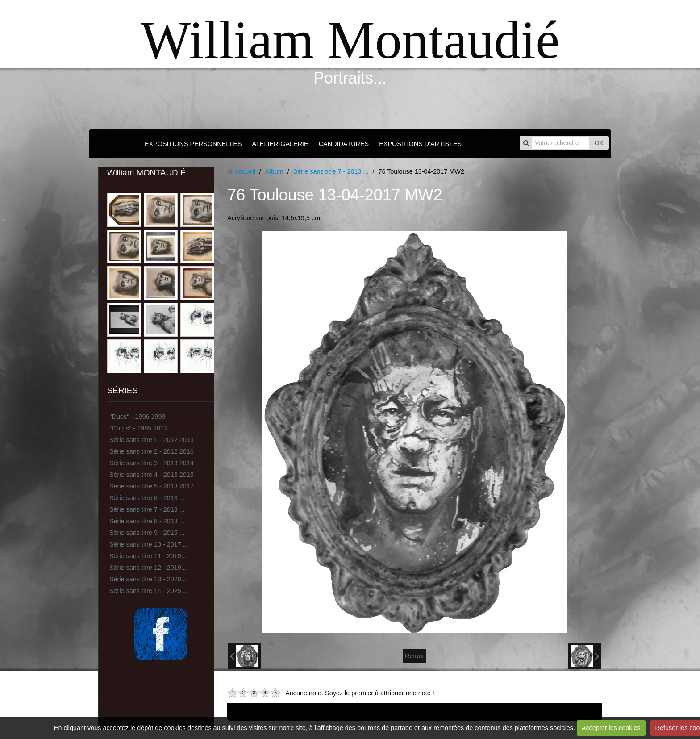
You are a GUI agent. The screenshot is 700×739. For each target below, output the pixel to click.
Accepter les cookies (611, 728)
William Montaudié (350, 40)
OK (599, 143)
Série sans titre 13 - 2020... (148, 579)
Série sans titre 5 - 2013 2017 (152, 486)
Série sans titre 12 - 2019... (148, 568)
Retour (415, 656)
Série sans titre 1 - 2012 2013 (152, 440)
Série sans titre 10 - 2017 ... (149, 544)
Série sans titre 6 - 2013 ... (147, 498)
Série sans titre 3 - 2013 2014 (152, 463)
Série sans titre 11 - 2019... (148, 556)
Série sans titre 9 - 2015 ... (147, 533)
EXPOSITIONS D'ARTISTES (420, 144)
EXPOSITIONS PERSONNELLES (193, 144)
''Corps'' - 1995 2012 (138, 428)
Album (274, 171)
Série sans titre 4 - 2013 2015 (152, 475)
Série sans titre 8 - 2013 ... (147, 521)
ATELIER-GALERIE (280, 144)
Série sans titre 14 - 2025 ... (149, 591)
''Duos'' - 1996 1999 (137, 417)
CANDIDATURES (344, 144)
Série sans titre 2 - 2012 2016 (152, 451)
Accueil (245, 171)
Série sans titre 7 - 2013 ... (147, 509)
